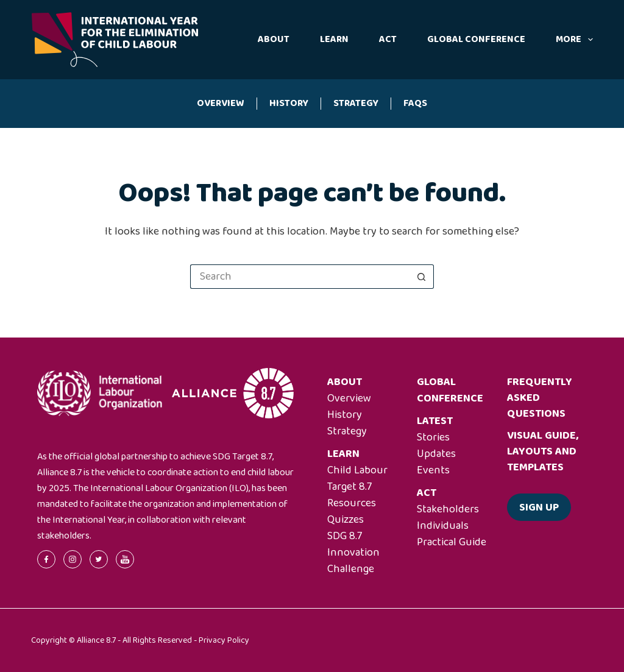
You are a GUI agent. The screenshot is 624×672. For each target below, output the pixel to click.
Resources (352, 503)
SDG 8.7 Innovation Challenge (353, 553)
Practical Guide (452, 542)
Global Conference (476, 39)
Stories (433, 437)
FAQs (415, 103)
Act (388, 39)
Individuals (443, 526)
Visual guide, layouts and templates (543, 451)
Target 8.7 (349, 487)
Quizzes (346, 520)
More (574, 39)
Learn (334, 39)
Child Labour (357, 470)
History (289, 103)
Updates (436, 454)
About (274, 39)
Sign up (539, 508)
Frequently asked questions (540, 398)
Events (433, 470)
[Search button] (422, 277)
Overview (221, 103)
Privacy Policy (224, 640)
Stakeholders (448, 509)
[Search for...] (300, 277)
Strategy (356, 103)
